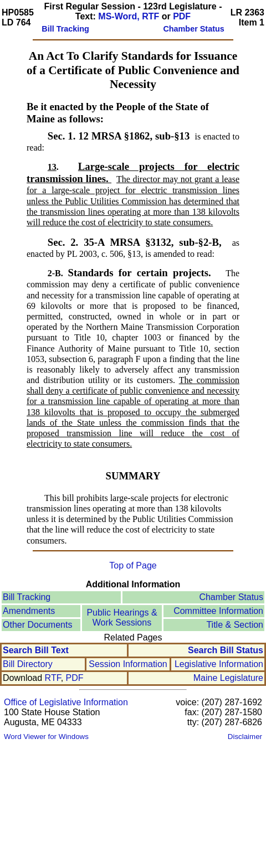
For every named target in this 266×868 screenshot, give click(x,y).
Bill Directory (28, 664)
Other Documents (37, 625)
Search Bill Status (226, 650)
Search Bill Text (36, 650)
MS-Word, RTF (129, 16)
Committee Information (218, 611)
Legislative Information (219, 664)
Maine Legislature (228, 678)
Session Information (128, 664)
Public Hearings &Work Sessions (122, 618)
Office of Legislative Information (66, 702)
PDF (182, 16)
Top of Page (133, 565)
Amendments (29, 611)
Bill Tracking (27, 597)
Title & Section (235, 625)
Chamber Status (231, 597)
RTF (53, 678)
